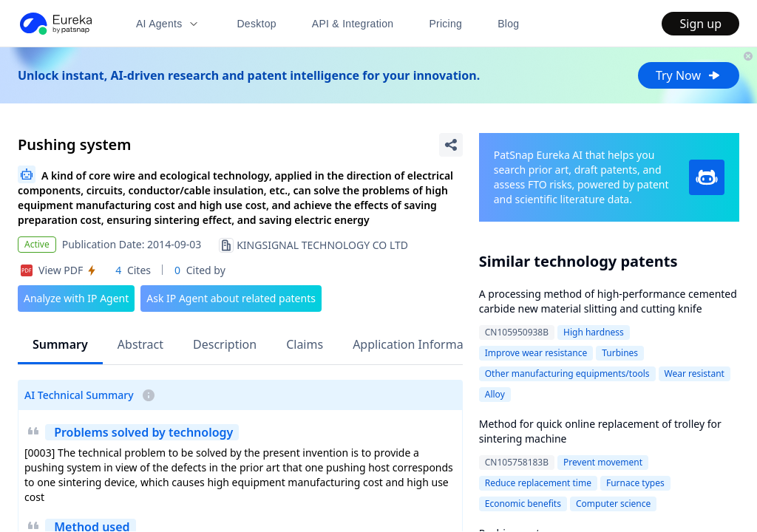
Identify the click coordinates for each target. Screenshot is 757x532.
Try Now (689, 75)
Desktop (256, 24)
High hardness (594, 332)
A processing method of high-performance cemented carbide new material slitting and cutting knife (608, 301)
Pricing (445, 24)
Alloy (495, 394)
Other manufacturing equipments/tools (567, 374)
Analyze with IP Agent (76, 298)
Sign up (700, 24)
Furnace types (635, 483)
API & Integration (353, 24)
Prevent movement (603, 462)
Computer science (613, 504)
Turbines (620, 353)
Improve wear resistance (536, 353)
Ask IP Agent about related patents (231, 298)
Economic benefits (523, 504)
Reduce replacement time (538, 483)
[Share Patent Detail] (451, 145)
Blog (508, 24)
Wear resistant (695, 374)
